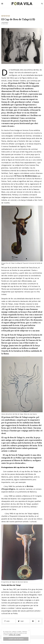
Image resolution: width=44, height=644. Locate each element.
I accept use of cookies (16, 639)
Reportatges (6, 16)
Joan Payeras (5, 22)
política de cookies (15, 635)
